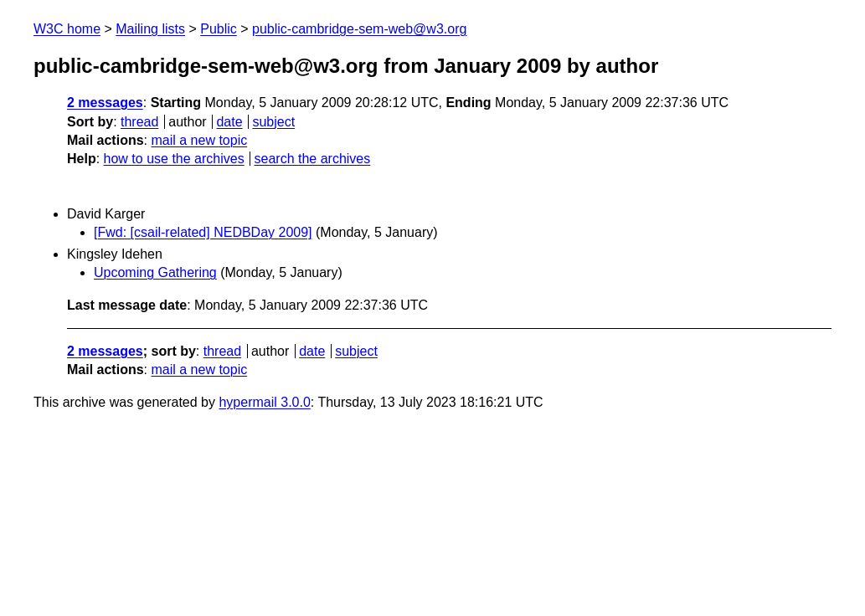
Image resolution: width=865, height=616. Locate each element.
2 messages (105, 103)
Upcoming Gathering (155, 272)
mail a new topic (199, 140)
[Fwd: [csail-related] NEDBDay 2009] (203, 232)
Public (219, 29)
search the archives (313, 159)
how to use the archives (174, 159)
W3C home (67, 29)
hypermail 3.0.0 (264, 402)
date (229, 122)
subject (273, 122)
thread (139, 122)
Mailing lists (150, 29)
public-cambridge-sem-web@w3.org (359, 29)
